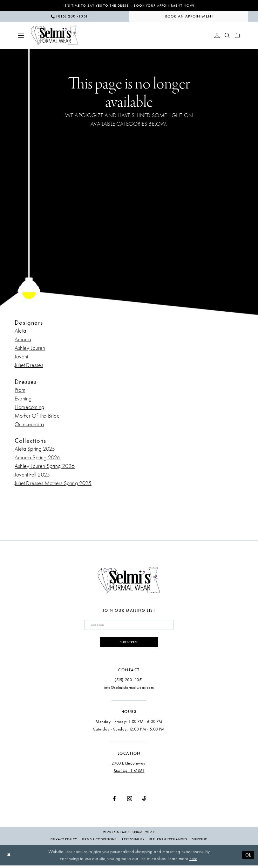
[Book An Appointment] (189, 17)
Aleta (20, 332)
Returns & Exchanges (168, 842)
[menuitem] (69, 17)
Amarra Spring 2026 (38, 458)
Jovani (21, 357)
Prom (20, 390)
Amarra (23, 340)
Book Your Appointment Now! (165, 6)
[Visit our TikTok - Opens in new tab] (144, 801)
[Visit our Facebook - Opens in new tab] (114, 801)
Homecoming (29, 408)
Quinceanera (29, 425)
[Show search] (227, 36)
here (193, 861)
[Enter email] (129, 626)
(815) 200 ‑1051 (129, 682)
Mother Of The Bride (37, 416)
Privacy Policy (64, 842)
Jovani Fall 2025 (32, 475)
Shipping (200, 842)
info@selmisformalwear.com (129, 690)
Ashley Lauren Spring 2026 (45, 466)
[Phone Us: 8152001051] (69, 17)
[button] (21, 36)
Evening (23, 399)
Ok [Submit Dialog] (248, 857)
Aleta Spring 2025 (35, 449)
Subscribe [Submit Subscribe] (129, 644)
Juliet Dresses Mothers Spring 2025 (53, 484)
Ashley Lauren (30, 349)
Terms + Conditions (99, 842)
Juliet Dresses (29, 366)
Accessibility (133, 842)
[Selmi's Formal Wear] (55, 36)
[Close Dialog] (9, 858)
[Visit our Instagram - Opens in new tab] (130, 801)
